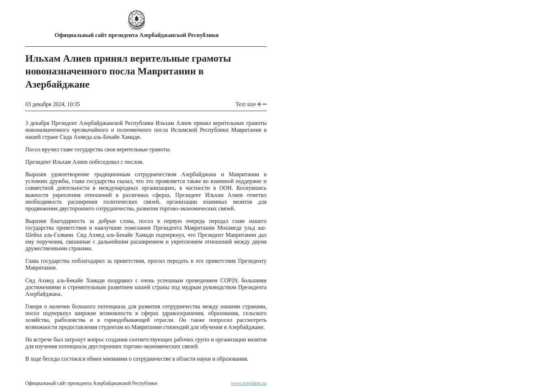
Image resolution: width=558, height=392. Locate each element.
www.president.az (249, 383)
